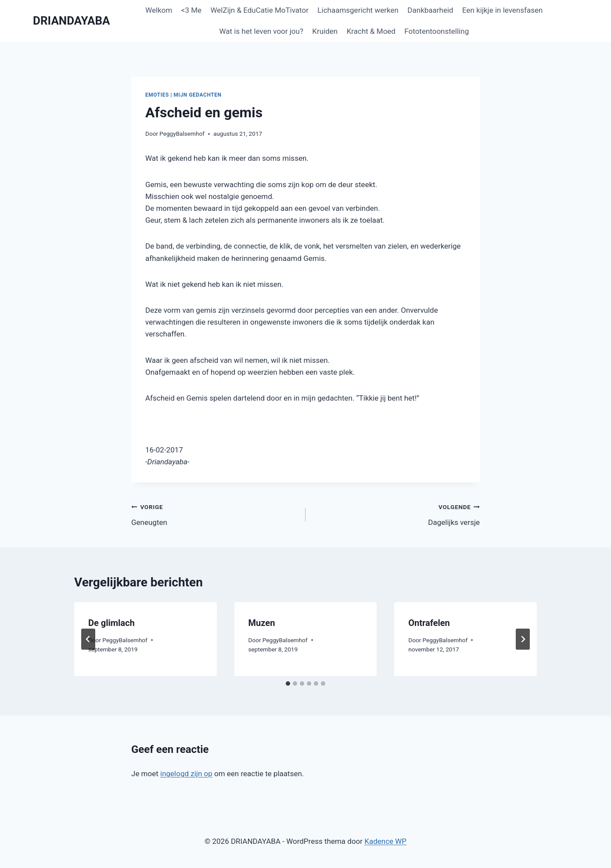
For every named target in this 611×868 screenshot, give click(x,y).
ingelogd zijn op (186, 774)
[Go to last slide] (88, 639)
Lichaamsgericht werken (358, 10)
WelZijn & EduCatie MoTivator (259, 10)
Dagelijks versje (396, 514)
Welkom (159, 10)
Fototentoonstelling (437, 31)
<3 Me (191, 10)
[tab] (288, 684)
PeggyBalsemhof (182, 134)
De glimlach (111, 623)
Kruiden (325, 31)
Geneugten (215, 514)
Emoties (157, 95)
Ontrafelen (429, 623)
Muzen (262, 623)
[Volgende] (523, 639)
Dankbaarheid (430, 10)
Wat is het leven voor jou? (261, 31)
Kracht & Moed (371, 31)
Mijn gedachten (198, 95)
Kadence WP (385, 841)
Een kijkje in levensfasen (502, 10)
